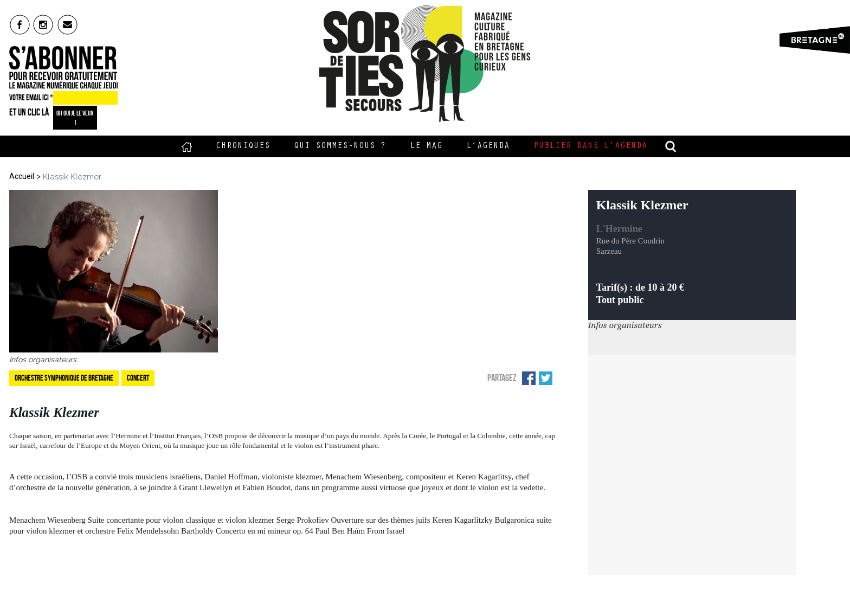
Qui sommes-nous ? (340, 146)
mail (68, 24)
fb (20, 24)
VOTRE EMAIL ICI (31, 98)
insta (44, 24)
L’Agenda (488, 146)
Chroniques (243, 146)
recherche (671, 146)
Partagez (502, 378)
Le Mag (426, 146)
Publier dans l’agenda (590, 146)
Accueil (187, 146)
